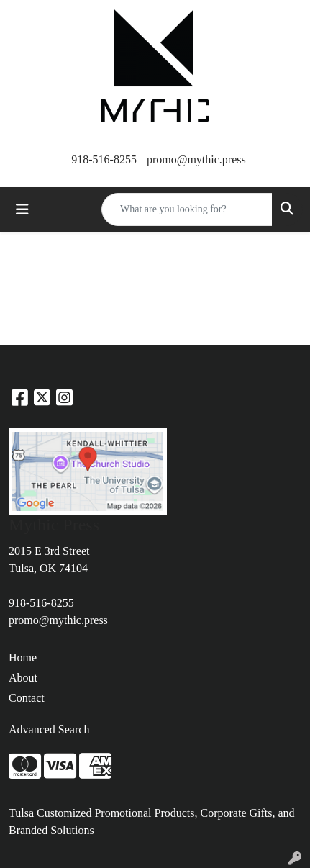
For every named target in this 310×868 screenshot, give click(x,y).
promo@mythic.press (196, 159)
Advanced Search (49, 729)
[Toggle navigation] (22, 209)
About (23, 678)
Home (23, 657)
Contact (27, 698)
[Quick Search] (187, 209)
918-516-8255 (104, 159)
